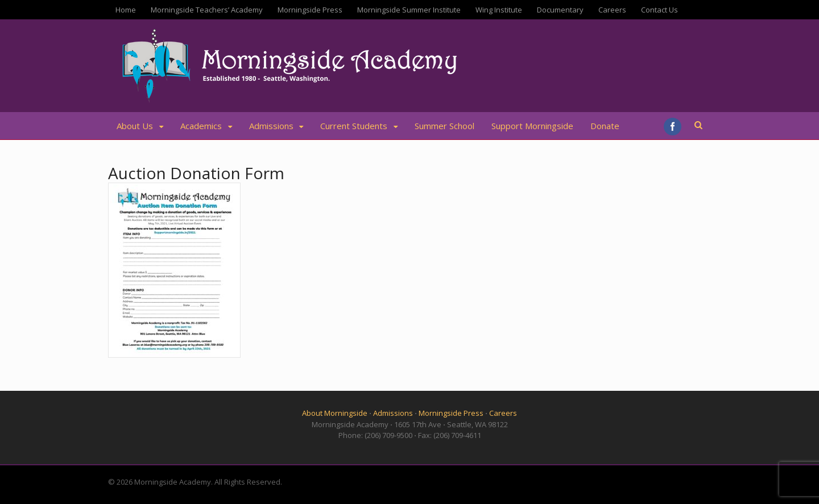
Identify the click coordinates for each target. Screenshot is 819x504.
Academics (201, 126)
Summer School (444, 126)
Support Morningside (532, 126)
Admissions (271, 126)
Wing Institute (499, 10)
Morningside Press (310, 10)
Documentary (560, 10)
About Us (135, 126)
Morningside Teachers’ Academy (207, 10)
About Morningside (335, 413)
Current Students (354, 126)
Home (126, 10)
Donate (605, 126)
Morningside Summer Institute (409, 10)
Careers (612, 10)
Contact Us (659, 10)
